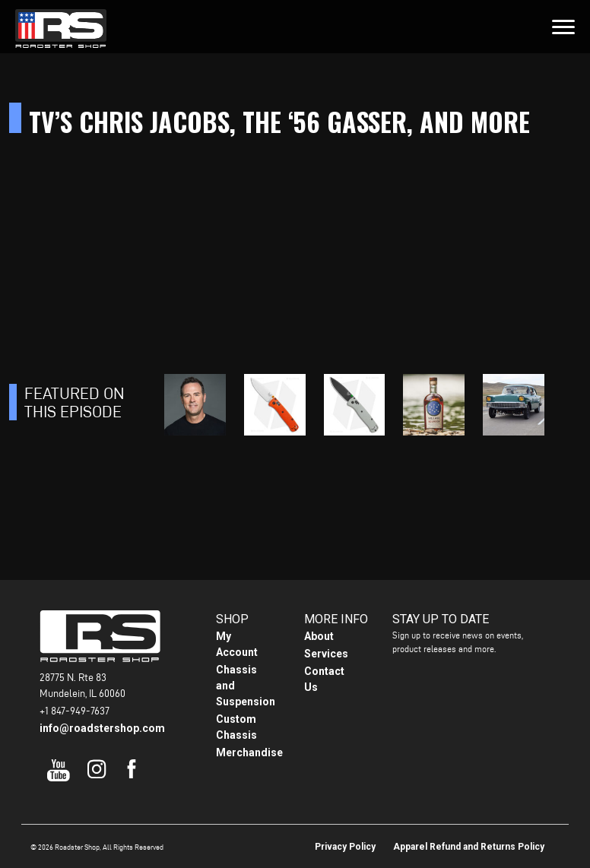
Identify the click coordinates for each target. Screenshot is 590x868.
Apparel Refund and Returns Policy (469, 847)
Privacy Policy (345, 847)
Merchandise (249, 752)
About (319, 636)
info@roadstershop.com (102, 728)
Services (326, 654)
